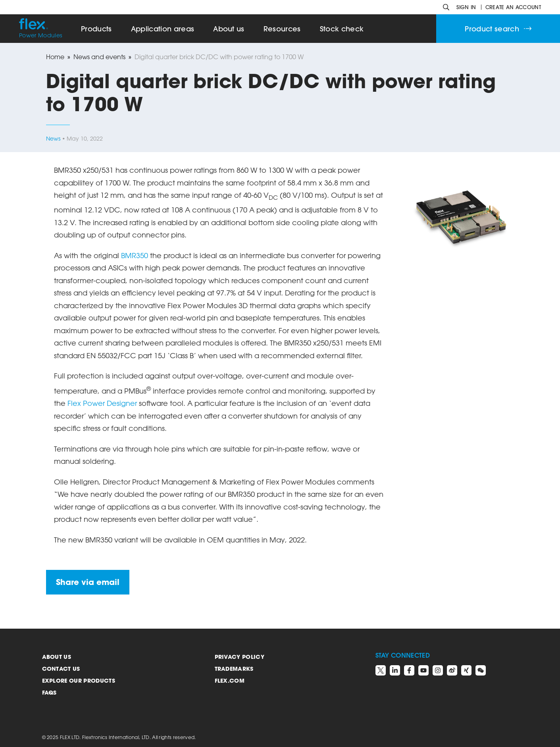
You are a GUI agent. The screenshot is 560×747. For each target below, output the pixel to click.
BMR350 (135, 255)
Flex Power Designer (102, 403)
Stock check (342, 29)
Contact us (61, 669)
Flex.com (230, 680)
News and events (99, 57)
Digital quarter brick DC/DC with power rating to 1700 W (219, 57)
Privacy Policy (240, 657)
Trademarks (234, 669)
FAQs (49, 692)
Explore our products (79, 680)
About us (57, 657)
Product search (498, 29)
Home (55, 57)
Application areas (163, 29)
